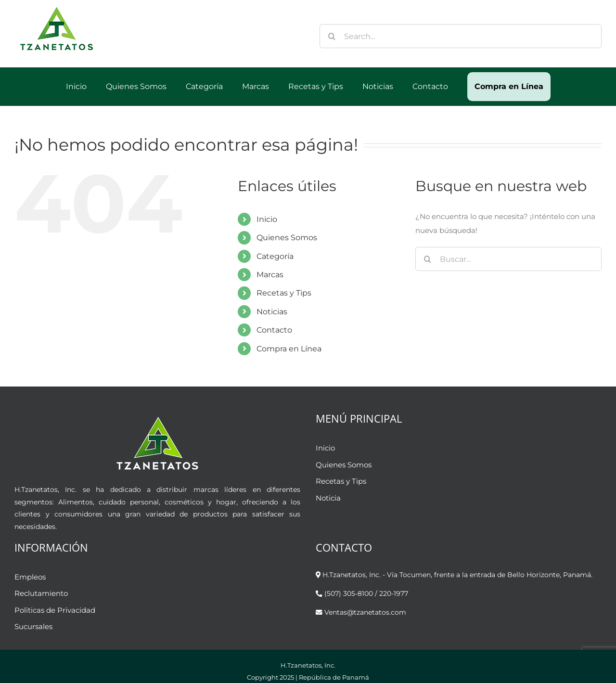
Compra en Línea (289, 349)
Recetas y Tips (284, 293)
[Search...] (461, 36)
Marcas (270, 275)
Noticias (272, 312)
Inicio (267, 219)
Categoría (275, 256)
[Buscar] (332, 36)
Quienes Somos (287, 238)
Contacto (274, 330)
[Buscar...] (508, 259)
